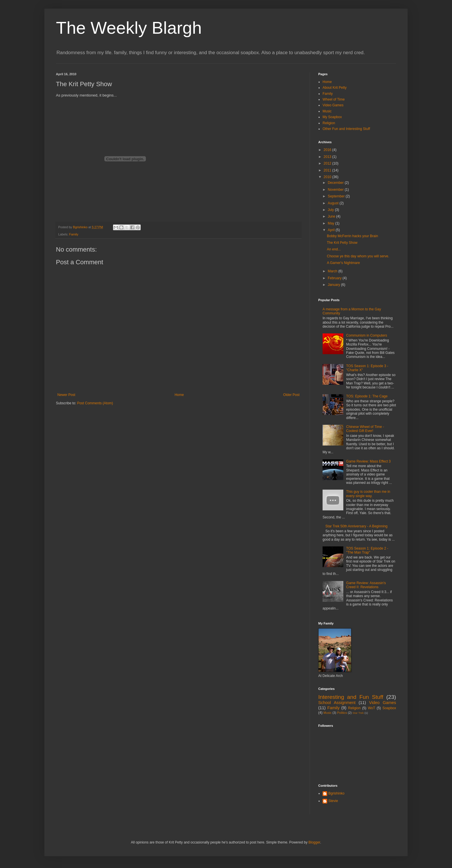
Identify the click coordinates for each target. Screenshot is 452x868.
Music (327, 111)
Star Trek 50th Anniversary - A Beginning (356, 526)
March (333, 271)
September (337, 196)
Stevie (333, 801)
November (336, 190)
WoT (371, 708)
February (335, 278)
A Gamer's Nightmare (343, 263)
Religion (329, 123)
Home (179, 395)
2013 (328, 157)
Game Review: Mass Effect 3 (369, 461)
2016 (328, 150)
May (332, 223)
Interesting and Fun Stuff (351, 697)
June (332, 216)
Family (74, 234)
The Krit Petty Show (342, 243)
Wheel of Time (334, 99)
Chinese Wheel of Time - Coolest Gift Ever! (365, 429)
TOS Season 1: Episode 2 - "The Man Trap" (367, 550)
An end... (334, 249)
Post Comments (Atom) (95, 403)
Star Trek (358, 713)
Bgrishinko (336, 793)
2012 (328, 163)
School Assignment (337, 703)
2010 (328, 177)
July (331, 210)
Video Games (333, 105)
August (334, 203)
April (332, 230)
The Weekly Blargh (129, 28)
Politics (342, 713)
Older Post (291, 395)
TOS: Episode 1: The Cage (367, 396)
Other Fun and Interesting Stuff (346, 129)
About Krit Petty (335, 88)
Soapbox (389, 708)
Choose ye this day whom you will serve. (358, 256)
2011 (328, 170)
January (334, 285)
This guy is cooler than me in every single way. (368, 494)
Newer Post (66, 395)
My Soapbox (332, 117)
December (336, 183)
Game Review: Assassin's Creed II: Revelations (366, 585)
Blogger (314, 842)
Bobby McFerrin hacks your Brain (352, 236)
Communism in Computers (367, 335)
